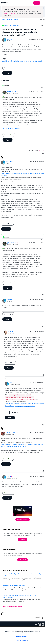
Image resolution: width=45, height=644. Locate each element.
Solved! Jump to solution (11, 26)
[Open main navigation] (43, 3)
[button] (42, 26)
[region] (22, 635)
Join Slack (23, 540)
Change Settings (22, 640)
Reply (7, 73)
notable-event (7, 61)
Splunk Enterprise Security (10, 19)
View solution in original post (11, 128)
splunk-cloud (37, 61)
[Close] (42, 629)
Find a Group (22, 560)
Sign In (37, 3)
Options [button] (42, 19)
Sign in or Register (9, 13)
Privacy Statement (22, 637)
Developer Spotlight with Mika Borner (14, 586)
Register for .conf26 (23, 520)
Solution (7, 86)
